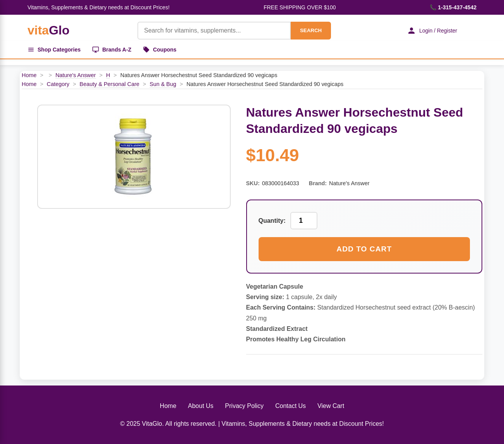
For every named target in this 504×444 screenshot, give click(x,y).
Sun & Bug (163, 84)
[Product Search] (214, 31)
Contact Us (291, 406)
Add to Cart (364, 249)
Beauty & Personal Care (110, 84)
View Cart (331, 406)
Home (29, 75)
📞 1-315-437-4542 (453, 7)
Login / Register (432, 31)
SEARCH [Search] (311, 30)
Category (58, 84)
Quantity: (272, 221)
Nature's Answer (75, 75)
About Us (201, 406)
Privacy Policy (244, 406)
